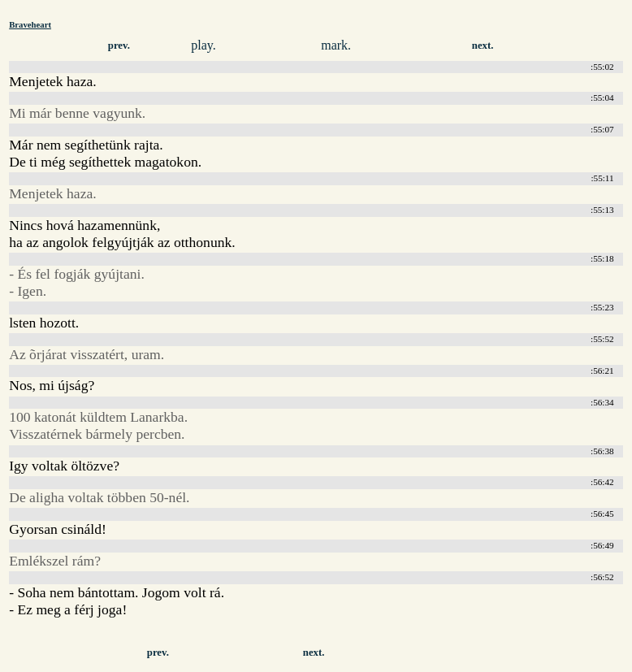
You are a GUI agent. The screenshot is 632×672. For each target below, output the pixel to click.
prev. (119, 46)
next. (483, 46)
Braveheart (30, 24)
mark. (336, 45)
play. (203, 45)
